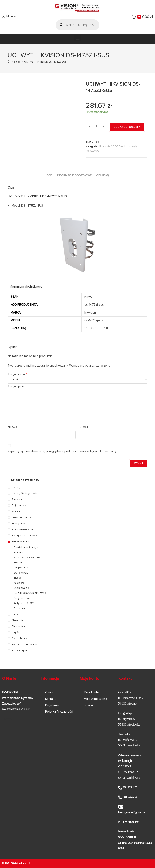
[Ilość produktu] (96, 126)
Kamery (16, 487)
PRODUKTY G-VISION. (25, 645)
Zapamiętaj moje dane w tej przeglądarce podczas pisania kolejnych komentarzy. (62, 451)
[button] (77, 38)
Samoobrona (19, 638)
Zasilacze (19, 583)
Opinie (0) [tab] (103, 175)
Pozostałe (19, 608)
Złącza (17, 578)
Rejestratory (19, 505)
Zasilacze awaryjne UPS (27, 558)
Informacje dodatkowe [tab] (74, 175)
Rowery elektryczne (23, 530)
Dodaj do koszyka (127, 127)
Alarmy (16, 511)
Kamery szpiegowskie (25, 493)
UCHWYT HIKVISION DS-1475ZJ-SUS (45, 62)
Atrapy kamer (21, 568)
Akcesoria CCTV (108, 146)
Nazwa (13, 427)
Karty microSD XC (24, 603)
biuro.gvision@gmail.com (133, 812)
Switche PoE (21, 573)
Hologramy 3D (20, 524)
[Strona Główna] (9, 62)
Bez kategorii (20, 651)
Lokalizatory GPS (22, 517)
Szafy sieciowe (22, 598)
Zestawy (17, 499)
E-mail (85, 427)
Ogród (16, 633)
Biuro (15, 614)
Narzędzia (18, 620)
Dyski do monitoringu (26, 547)
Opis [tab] (49, 175)
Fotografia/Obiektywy (24, 536)
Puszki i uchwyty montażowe (30, 593)
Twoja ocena (17, 374)
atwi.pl (26, 863)
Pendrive (19, 553)
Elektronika (18, 626)
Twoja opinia (17, 386)
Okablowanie (21, 588)
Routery (18, 563)
